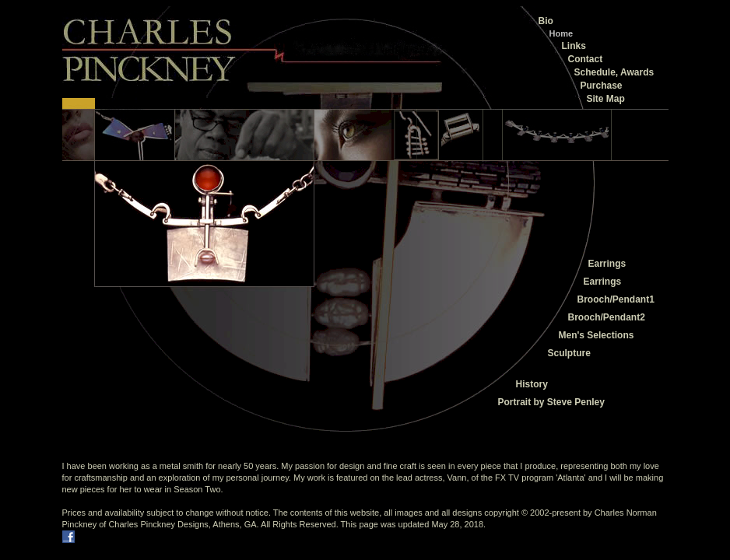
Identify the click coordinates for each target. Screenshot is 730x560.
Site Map (606, 99)
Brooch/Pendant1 (616, 299)
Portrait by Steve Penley (551, 402)
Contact (586, 59)
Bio (546, 21)
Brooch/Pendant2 (607, 317)
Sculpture (569, 353)
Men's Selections (597, 335)
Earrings (607, 264)
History (532, 384)
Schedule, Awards (614, 72)
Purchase (602, 86)
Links (574, 46)
